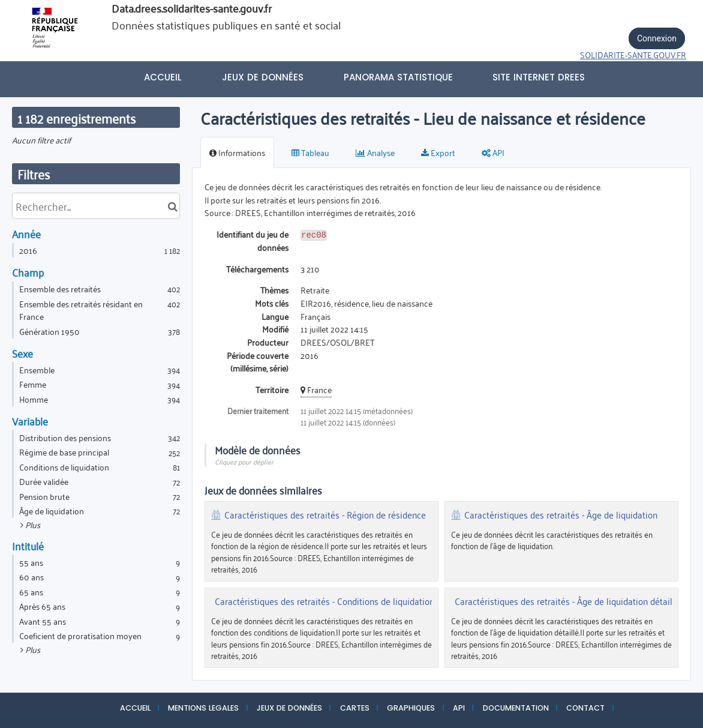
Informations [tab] (237, 152)
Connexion (657, 38)
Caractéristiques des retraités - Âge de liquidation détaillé (567, 601)
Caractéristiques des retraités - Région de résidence (325, 515)
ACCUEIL (135, 708)
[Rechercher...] (96, 206)
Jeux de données (263, 77)
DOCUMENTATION (516, 708)
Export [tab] (438, 152)
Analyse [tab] (375, 152)
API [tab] (493, 152)
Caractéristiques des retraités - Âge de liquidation (561, 515)
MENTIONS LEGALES (203, 708)
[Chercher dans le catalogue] (172, 206)
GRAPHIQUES (411, 708)
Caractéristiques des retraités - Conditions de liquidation (325, 601)
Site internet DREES (539, 77)
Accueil (163, 77)
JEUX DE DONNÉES (289, 708)
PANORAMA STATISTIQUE (398, 77)
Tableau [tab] (310, 152)
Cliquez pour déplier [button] (244, 461)
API (459, 708)
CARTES (355, 708)
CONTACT (585, 708)
